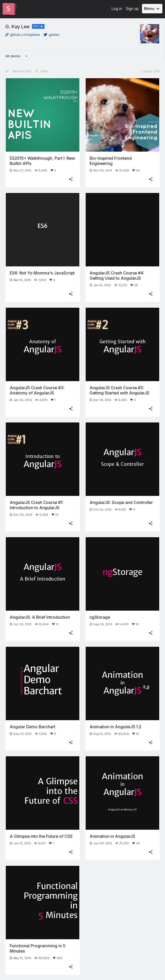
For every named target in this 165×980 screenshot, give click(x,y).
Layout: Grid (151, 71)
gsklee (52, 35)
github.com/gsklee (23, 35)
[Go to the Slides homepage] (8, 9)
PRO (37, 26)
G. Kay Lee (17, 26)
